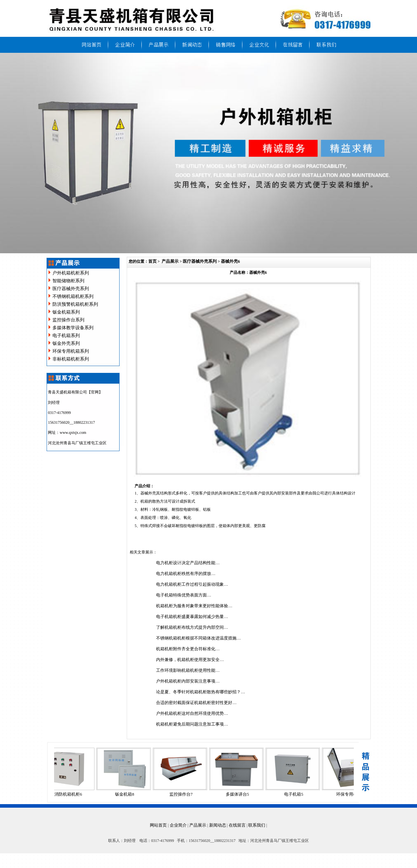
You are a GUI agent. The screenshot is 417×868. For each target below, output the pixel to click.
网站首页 (158, 825)
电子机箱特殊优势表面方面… (184, 595)
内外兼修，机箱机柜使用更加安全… (190, 660)
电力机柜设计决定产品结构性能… (188, 563)
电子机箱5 (296, 794)
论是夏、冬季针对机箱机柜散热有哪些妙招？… (201, 692)
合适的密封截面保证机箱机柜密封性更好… (196, 703)
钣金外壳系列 (66, 343)
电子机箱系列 (66, 336)
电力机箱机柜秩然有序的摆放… (186, 574)
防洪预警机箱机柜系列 (75, 304)
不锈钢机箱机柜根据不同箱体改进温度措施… (198, 638)
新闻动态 (218, 825)
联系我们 (257, 825)
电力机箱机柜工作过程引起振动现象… (192, 584)
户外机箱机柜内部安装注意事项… (188, 681)
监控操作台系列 (68, 320)
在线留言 (237, 825)
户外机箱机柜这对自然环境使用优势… (192, 713)
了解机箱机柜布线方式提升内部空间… (192, 627)
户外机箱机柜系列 (71, 273)
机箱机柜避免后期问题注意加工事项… (192, 724)
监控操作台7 (183, 794)
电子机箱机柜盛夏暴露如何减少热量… (192, 617)
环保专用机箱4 (352, 794)
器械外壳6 (230, 261)
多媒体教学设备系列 (73, 328)
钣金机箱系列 (66, 312)
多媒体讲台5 (239, 794)
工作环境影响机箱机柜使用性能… (188, 670)
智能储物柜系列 (68, 281)
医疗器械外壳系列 (71, 289)
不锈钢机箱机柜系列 (73, 296)
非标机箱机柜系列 (71, 359)
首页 (152, 261)
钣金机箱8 (127, 794)
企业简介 (178, 825)
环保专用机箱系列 (71, 351)
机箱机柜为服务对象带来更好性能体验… (194, 606)
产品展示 (170, 261)
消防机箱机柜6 (70, 794)
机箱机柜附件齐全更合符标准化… (188, 649)
